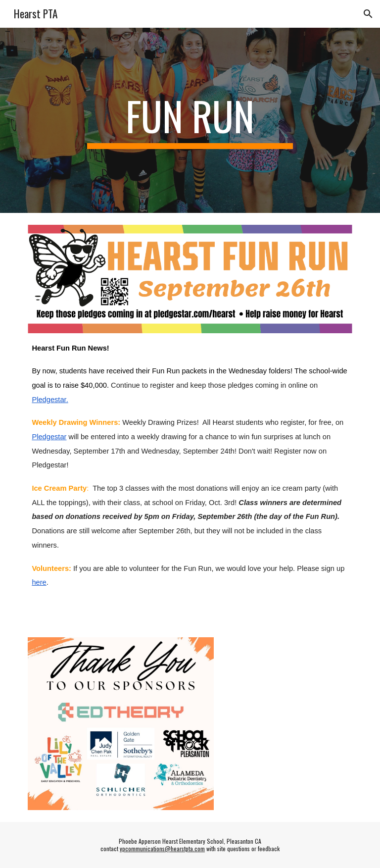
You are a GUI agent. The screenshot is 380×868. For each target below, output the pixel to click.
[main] (190, 120)
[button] (368, 14)
